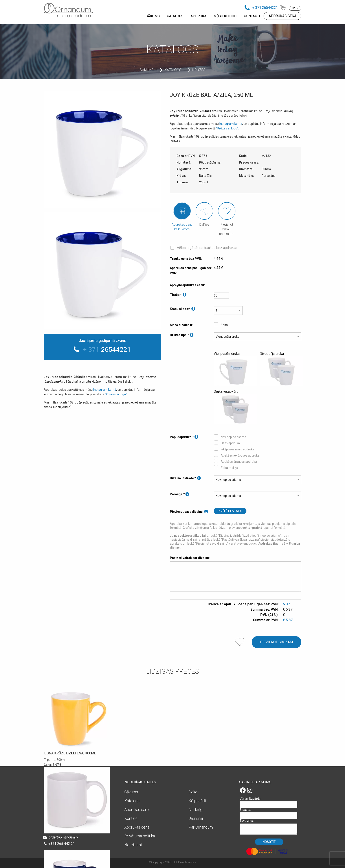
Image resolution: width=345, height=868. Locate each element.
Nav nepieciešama (233, 437)
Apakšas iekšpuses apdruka (240, 455)
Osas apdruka (230, 443)
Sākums (147, 70)
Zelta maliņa (229, 468)
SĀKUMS (153, 16)
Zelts (224, 325)
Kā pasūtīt (197, 801)
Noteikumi (133, 845)
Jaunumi (196, 818)
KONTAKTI (252, 16)
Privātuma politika (140, 836)
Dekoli (194, 792)
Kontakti (131, 818)
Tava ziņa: (270, 827)
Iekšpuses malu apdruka (238, 449)
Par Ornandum (201, 827)
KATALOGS (175, 16)
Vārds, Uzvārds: (270, 802)
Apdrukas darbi (137, 810)
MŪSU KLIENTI (225, 16)
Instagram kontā (105, 390)
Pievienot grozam (276, 642)
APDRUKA (198, 16)
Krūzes (199, 70)
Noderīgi (196, 810)
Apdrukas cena (137, 827)
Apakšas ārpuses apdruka (239, 462)
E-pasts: (270, 813)
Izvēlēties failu (230, 511)
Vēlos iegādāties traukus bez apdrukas (207, 248)
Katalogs (173, 70)
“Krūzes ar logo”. (116, 394)
